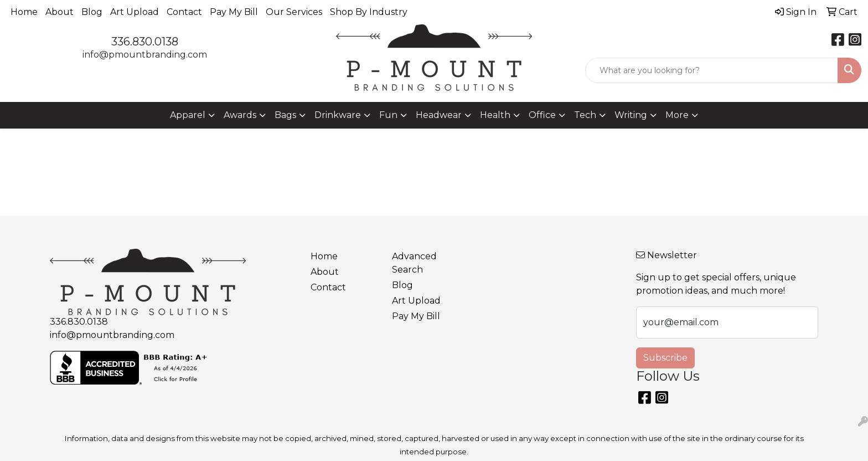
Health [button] (495, 115)
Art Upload (135, 12)
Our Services (294, 12)
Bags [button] (285, 115)
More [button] (677, 115)
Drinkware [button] (338, 115)
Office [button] (542, 115)
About (60, 12)
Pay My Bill (234, 12)
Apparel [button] (188, 115)
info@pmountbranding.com (145, 55)
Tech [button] (585, 115)
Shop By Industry (369, 12)
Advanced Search (414, 263)
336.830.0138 (145, 42)
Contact (184, 12)
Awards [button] (240, 115)
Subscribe (665, 358)
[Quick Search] (712, 70)
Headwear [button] (439, 115)
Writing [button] (631, 115)
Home (24, 12)
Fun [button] (388, 115)
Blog (92, 12)
